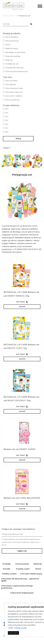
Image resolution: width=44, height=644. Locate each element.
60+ (7, 124)
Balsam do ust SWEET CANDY (20, 449)
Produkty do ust (12, 64)
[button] (7, 148)
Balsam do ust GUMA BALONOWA (22, 498)
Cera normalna (11, 81)
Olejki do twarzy (12, 48)
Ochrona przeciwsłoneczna (16, 71)
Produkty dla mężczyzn (15, 68)
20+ (7, 109)
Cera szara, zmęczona (14, 92)
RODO (4, 545)
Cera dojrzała (10, 84)
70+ (7, 128)
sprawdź (22, 307)
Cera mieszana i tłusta (14, 88)
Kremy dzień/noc (12, 37)
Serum (8, 45)
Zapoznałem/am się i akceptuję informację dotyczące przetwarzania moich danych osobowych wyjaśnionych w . (21, 542)
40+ (7, 116)
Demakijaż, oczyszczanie (15, 52)
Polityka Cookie (20, 628)
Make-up (9, 60)
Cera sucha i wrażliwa (14, 96)
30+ (7, 113)
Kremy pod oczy (12, 41)
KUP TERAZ (22, 302)
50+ (7, 120)
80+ (7, 132)
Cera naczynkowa (12, 100)
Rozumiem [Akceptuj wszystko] (13, 633)
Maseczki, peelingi (13, 56)
